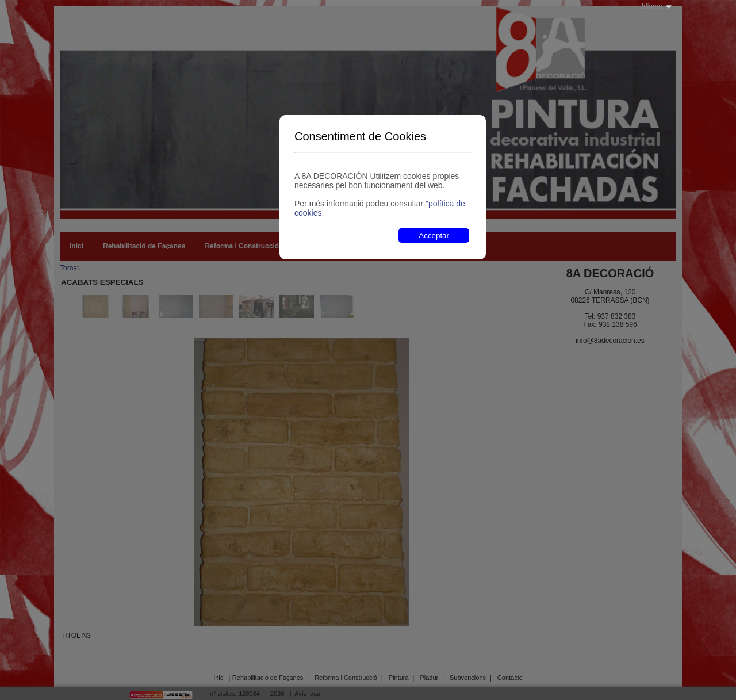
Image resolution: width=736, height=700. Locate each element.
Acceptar (434, 236)
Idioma (652, 6)
